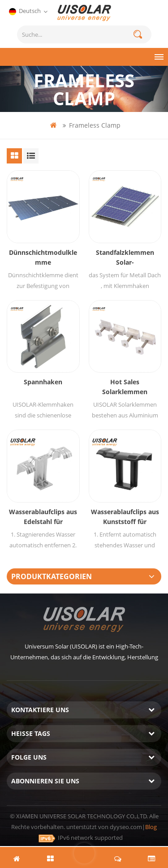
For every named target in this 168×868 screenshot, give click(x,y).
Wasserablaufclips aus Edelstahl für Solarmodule (43, 517)
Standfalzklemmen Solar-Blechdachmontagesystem (125, 258)
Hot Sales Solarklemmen (125, 387)
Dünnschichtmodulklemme (43, 257)
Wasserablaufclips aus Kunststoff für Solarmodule (125, 517)
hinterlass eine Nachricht (84, 853)
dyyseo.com (126, 827)
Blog (151, 827)
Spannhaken (43, 382)
